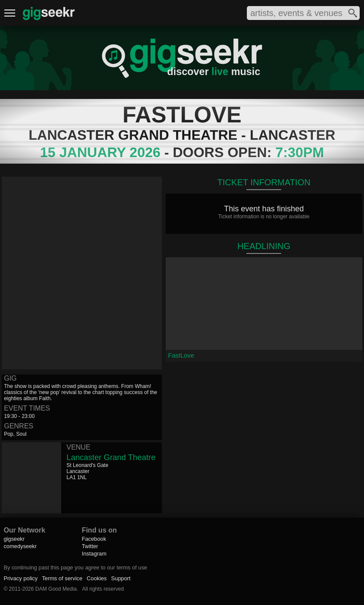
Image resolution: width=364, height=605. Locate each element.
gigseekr (14, 539)
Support (121, 578)
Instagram (94, 554)
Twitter (90, 546)
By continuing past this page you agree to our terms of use (75, 567)
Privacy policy (20, 578)
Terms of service (62, 578)
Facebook (94, 539)
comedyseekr (20, 546)
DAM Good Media (56, 589)
